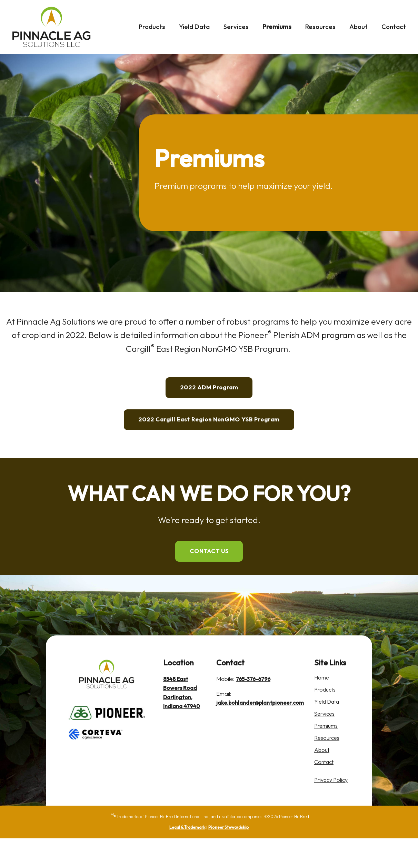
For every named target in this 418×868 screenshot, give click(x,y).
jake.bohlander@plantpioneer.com (260, 733)
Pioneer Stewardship (229, 857)
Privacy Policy (333, 809)
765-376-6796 (253, 709)
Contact (394, 27)
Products (152, 27)
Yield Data (194, 27)
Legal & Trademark (187, 857)
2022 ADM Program (209, 392)
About (359, 27)
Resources (320, 27)
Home (323, 708)
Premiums (277, 27)
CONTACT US (209, 577)
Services (236, 27)
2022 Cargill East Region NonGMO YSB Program (209, 435)
